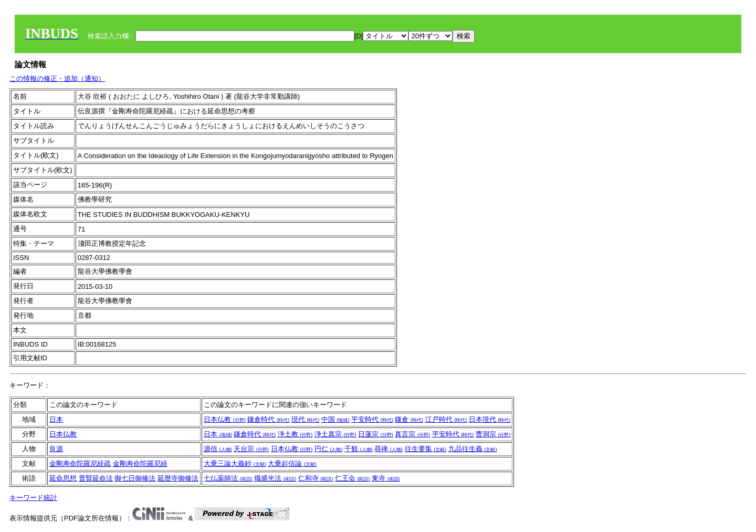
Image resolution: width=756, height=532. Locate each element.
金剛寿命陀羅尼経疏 (80, 463)
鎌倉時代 (268, 419)
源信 (218, 449)
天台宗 (251, 449)
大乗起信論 (292, 463)
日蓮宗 (376, 434)
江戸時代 (446, 419)
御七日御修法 (135, 478)
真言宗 (412, 434)
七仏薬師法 (228, 478)
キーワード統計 (33, 498)
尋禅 (388, 449)
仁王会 (353, 478)
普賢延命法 (96, 478)
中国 (335, 419)
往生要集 (426, 449)
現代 (306, 419)
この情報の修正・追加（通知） (57, 79)
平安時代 (372, 419)
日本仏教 (225, 419)
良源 (56, 449)
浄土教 (295, 434)
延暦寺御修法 (178, 478)
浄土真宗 (335, 434)
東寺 (386, 478)
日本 (56, 419)
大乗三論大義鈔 (235, 463)
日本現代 (490, 419)
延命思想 (63, 478)
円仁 (329, 449)
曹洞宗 (493, 434)
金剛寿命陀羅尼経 (140, 463)
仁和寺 (316, 478)
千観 (359, 449)
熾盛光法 (275, 478)
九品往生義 (473, 449)
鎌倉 (409, 419)
